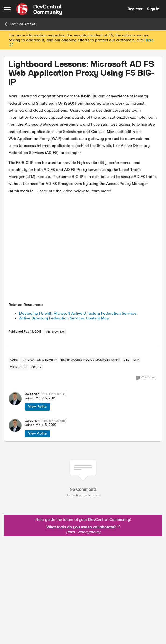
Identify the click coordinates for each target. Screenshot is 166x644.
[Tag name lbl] (127, 360)
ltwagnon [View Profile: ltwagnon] (32, 394)
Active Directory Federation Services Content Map (64, 318)
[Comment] (146, 378)
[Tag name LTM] (136, 360)
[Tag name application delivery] (39, 360)
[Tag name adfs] (14, 360)
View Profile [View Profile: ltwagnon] (37, 407)
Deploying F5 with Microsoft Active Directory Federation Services (78, 313)
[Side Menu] (7, 9)
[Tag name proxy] (37, 367)
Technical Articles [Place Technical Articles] (20, 24)
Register (135, 9)
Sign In (153, 9)
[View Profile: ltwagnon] (15, 399)
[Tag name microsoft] (18, 367)
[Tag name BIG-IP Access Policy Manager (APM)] (90, 360)
